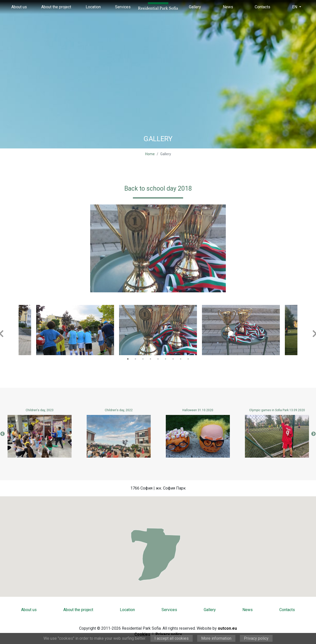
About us (19, 7)
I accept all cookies (172, 638)
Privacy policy (256, 638)
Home (150, 154)
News (228, 7)
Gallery (195, 7)
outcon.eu (227, 628)
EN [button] (295, 7)
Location (93, 7)
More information (216, 638)
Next (313, 434)
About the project (56, 7)
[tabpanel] (158, 330)
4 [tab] (150, 359)
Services (123, 7)
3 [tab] (143, 359)
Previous (3, 434)
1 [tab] (128, 359)
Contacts (262, 7)
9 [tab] (188, 359)
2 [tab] (135, 359)
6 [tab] (166, 359)
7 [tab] (173, 359)
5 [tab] (158, 359)
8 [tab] (181, 359)
